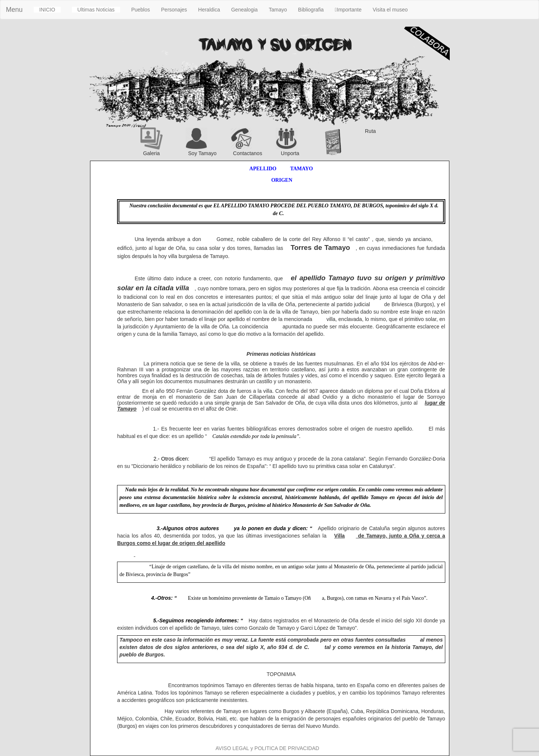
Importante (348, 10)
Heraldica (209, 10)
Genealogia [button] (244, 10)
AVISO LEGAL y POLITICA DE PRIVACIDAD (267, 748)
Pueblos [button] (141, 10)
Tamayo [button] (278, 10)
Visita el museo (390, 10)
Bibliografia (311, 10)
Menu (14, 10)
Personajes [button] (174, 10)
